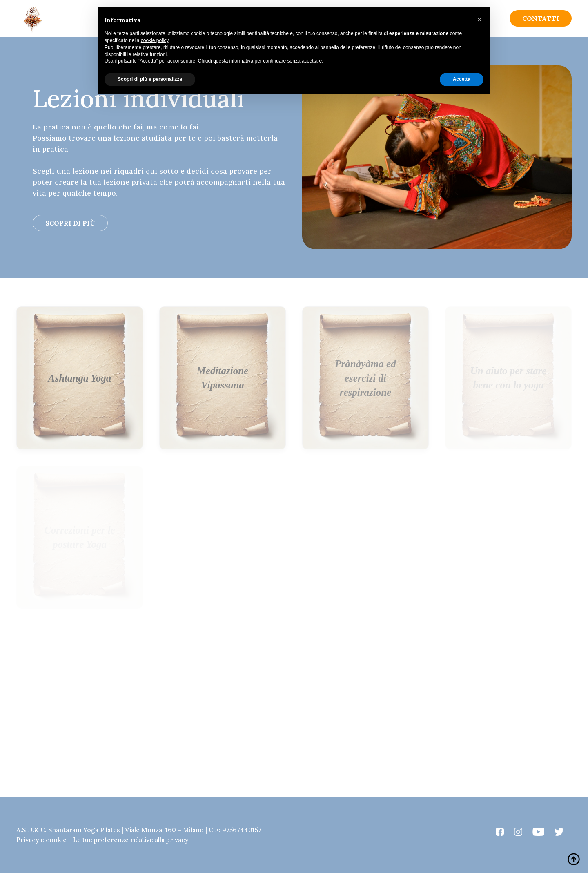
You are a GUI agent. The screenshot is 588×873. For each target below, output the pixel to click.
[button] (479, 20)
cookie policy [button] (155, 40)
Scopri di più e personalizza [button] (150, 79)
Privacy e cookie (41, 840)
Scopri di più (70, 223)
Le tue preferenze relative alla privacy (131, 840)
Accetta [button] (462, 79)
